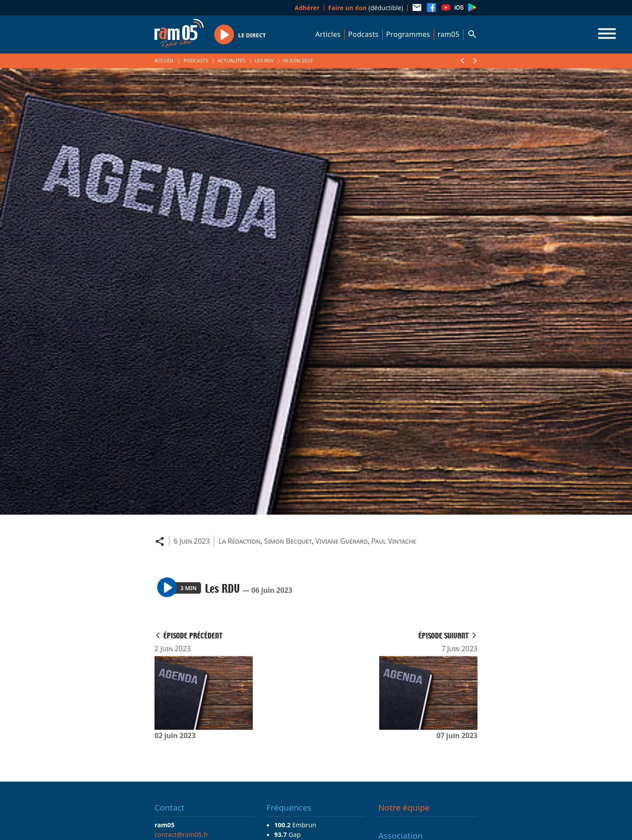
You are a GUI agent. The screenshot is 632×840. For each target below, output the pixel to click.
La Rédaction (240, 541)
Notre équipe (404, 808)
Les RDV (264, 60)
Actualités (232, 60)
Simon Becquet (288, 541)
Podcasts (363, 34)
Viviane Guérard (342, 541)
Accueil (164, 60)
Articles (328, 34)
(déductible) (366, 8)
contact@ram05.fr (181, 834)
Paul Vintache (394, 541)
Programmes (408, 34)
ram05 (449, 34)
